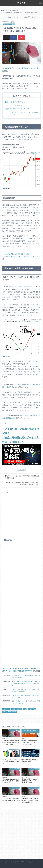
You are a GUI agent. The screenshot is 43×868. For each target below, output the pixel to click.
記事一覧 (21, 470)
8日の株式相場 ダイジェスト (18, 102)
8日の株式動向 (17, 105)
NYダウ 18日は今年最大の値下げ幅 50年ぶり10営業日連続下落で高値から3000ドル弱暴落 (26, 683)
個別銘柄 (25, 668)
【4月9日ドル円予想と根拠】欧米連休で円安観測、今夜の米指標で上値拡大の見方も (21, 484)
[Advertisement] (21, 514)
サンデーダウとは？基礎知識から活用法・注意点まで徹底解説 (26, 677)
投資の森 (21, 3)
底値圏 (34, 668)
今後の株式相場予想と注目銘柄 (19, 109)
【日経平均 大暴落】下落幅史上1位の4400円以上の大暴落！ (26, 696)
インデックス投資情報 (11, 668)
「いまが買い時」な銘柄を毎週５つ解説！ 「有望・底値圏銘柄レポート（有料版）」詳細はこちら (21, 255)
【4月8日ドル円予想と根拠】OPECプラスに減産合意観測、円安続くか (22, 477)
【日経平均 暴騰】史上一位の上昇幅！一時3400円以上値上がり (25, 690)
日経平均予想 (32, 709)
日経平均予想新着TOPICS (23, 671)
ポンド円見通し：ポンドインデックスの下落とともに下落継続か (26, 702)
